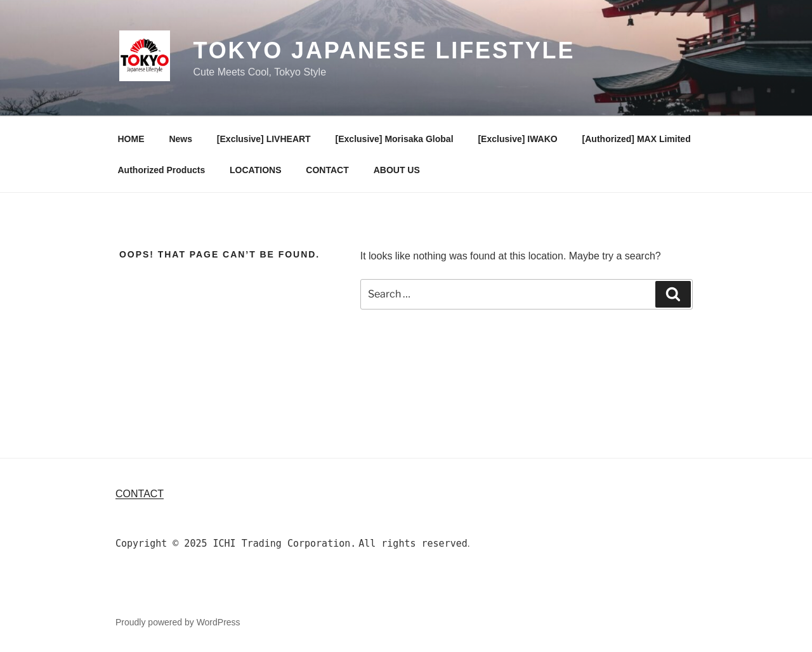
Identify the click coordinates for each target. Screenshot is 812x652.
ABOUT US (397, 170)
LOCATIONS (255, 170)
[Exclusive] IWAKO (517, 139)
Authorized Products (162, 170)
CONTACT (327, 170)
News (180, 139)
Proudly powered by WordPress (178, 622)
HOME (131, 139)
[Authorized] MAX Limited (637, 139)
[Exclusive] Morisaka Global (395, 139)
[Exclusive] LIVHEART (264, 139)
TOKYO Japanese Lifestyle (384, 50)
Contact (140, 494)
